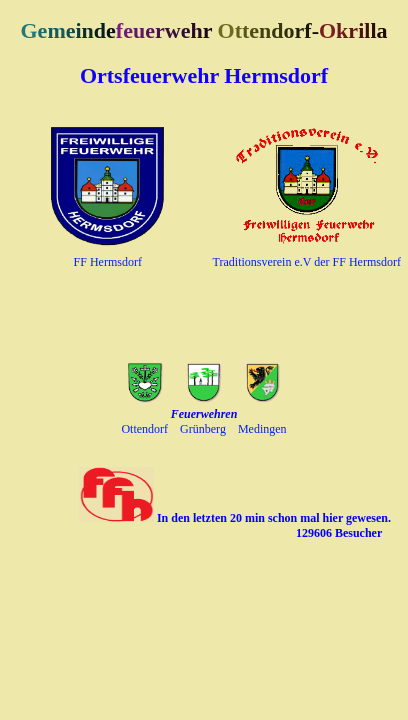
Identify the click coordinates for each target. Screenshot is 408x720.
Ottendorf (146, 429)
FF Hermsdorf (108, 262)
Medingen (262, 429)
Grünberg (204, 429)
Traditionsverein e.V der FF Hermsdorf (307, 262)
